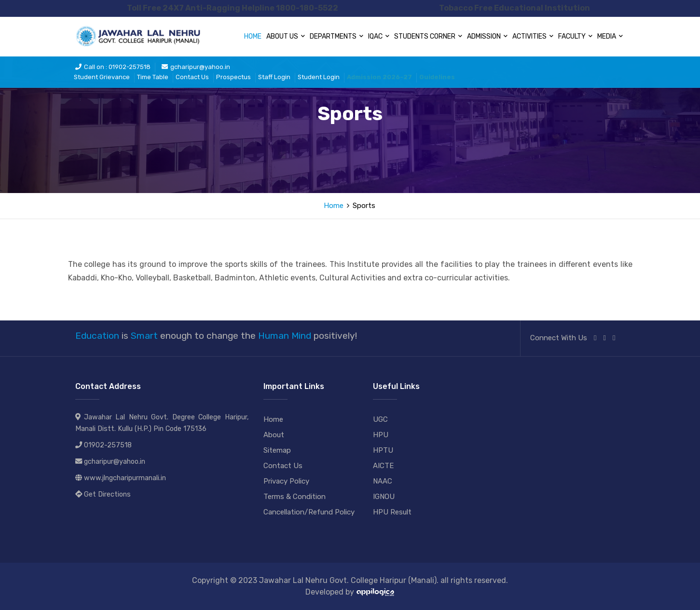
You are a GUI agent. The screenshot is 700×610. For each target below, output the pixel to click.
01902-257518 (108, 445)
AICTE (383, 466)
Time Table (153, 77)
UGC (380, 419)
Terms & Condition (295, 497)
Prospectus (233, 77)
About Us (286, 36)
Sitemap (277, 450)
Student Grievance (102, 77)
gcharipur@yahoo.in (196, 67)
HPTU (383, 450)
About (274, 435)
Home (253, 36)
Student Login (319, 77)
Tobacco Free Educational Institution (515, 8)
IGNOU (384, 497)
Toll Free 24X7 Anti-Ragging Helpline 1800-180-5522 (233, 8)
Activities (533, 36)
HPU (381, 435)
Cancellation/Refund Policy (309, 512)
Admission (487, 36)
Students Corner (428, 36)
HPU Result (392, 512)
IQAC (379, 36)
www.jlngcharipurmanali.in (125, 478)
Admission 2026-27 (379, 77)
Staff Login (274, 77)
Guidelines (437, 77)
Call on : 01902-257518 (113, 67)
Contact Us (192, 77)
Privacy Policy (286, 481)
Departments (336, 36)
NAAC (383, 481)
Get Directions (107, 494)
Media (610, 36)
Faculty (575, 36)
